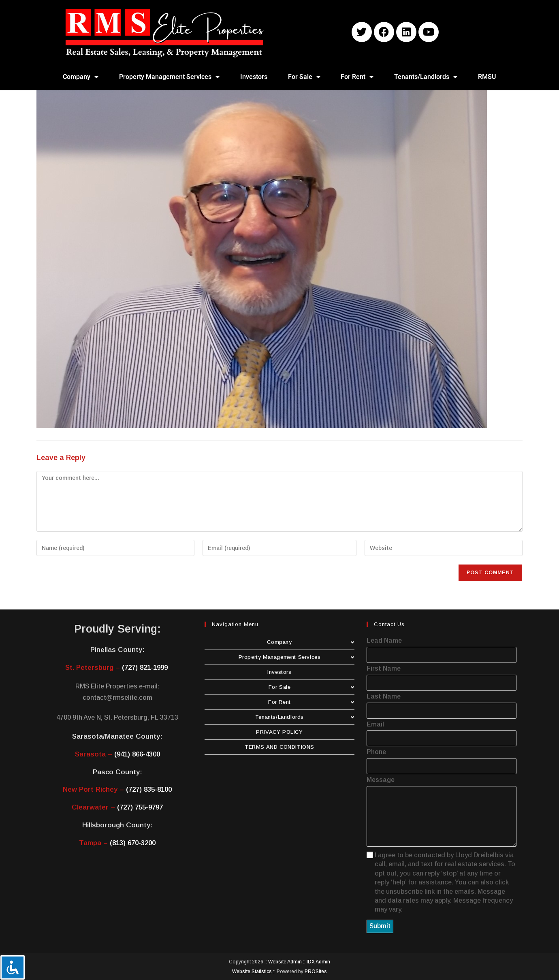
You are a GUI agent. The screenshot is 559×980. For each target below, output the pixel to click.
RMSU (487, 77)
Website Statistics (252, 971)
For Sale (304, 77)
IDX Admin (318, 962)
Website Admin (285, 962)
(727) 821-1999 (145, 668)
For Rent (357, 77)
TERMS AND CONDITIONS (279, 747)
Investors (254, 77)
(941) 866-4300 (137, 754)
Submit (380, 926)
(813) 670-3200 (133, 843)
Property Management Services (169, 77)
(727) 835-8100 (149, 789)
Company (81, 77)
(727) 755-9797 (140, 807)
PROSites (316, 971)
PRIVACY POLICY (279, 732)
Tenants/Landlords (426, 77)
